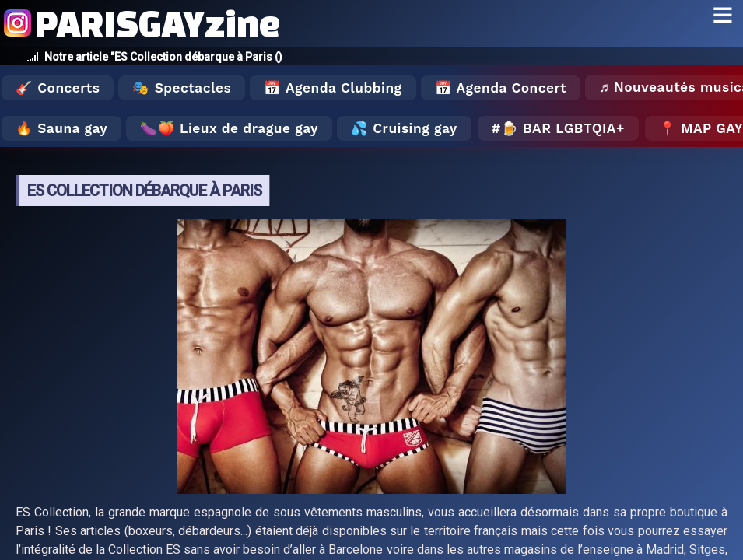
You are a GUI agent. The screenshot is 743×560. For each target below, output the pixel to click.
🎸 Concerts (58, 88)
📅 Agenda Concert (501, 88)
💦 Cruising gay (404, 128)
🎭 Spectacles (182, 88)
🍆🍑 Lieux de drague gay (229, 128)
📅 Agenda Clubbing (333, 88)
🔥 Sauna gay (61, 128)
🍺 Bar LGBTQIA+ (563, 128)
